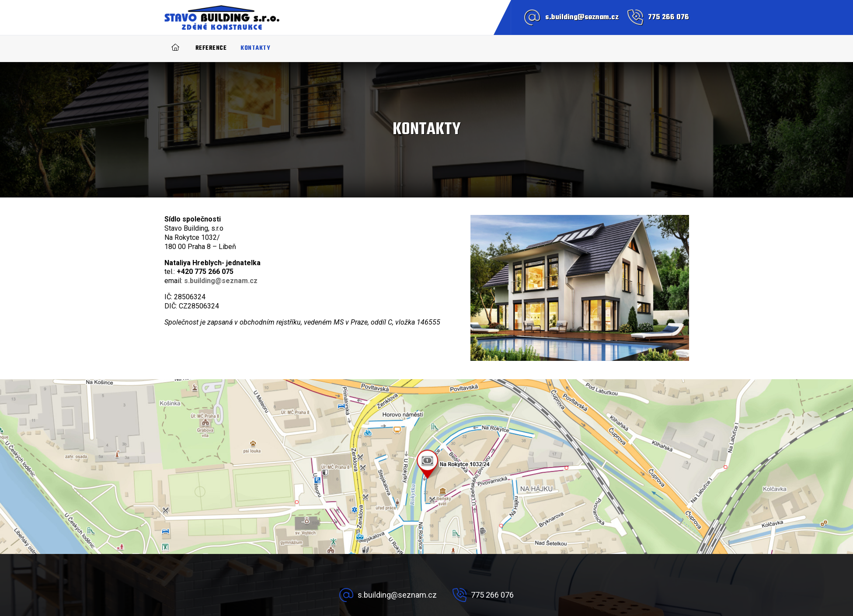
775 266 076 (668, 17)
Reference (211, 48)
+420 (205, 272)
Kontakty (255, 48)
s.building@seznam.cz (582, 17)
